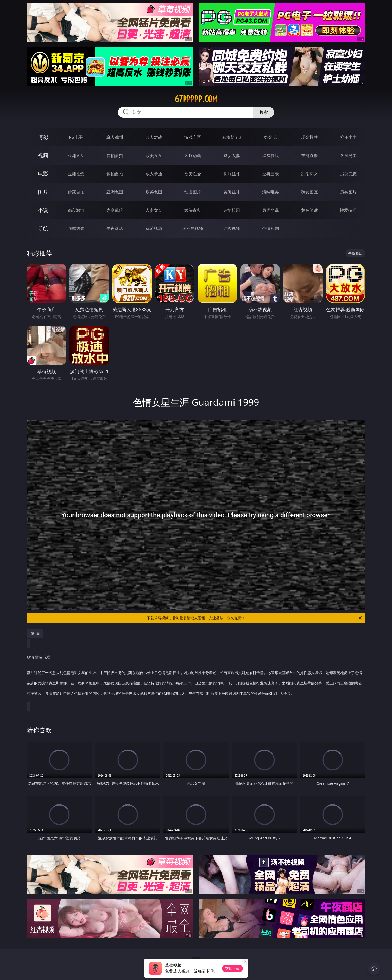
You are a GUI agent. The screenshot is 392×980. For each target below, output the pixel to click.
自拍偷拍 (115, 155)
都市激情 (76, 210)
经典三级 (270, 174)
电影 (43, 174)
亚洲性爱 (76, 174)
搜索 (264, 112)
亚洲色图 (115, 192)
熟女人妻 (232, 155)
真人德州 (115, 137)
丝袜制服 (270, 155)
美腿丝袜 (232, 192)
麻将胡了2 (232, 137)
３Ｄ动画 (193, 155)
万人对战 (154, 137)
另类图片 (348, 192)
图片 (43, 192)
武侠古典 (193, 210)
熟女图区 (309, 192)
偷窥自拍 (76, 192)
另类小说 (270, 210)
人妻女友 (154, 210)
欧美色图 (154, 192)
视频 (43, 155)
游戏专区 (193, 137)
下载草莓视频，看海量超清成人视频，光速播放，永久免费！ (255, 618)
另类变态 (348, 174)
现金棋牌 (309, 137)
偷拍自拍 (115, 174)
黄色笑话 (309, 210)
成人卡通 (154, 174)
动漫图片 (193, 192)
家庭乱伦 (115, 210)
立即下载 (232, 968)
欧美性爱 (193, 174)
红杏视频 (232, 228)
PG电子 (76, 137)
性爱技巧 (348, 210)
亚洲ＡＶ (76, 155)
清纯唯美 (270, 192)
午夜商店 (115, 228)
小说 (43, 210)
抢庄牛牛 (348, 137)
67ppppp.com (196, 99)
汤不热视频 (193, 228)
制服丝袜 (232, 174)
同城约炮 (76, 228)
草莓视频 (154, 228)
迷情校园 (232, 210)
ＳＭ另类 (348, 155)
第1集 (35, 633)
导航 (43, 228)
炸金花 (270, 137)
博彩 (43, 137)
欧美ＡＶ (154, 155)
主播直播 (309, 155)
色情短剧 (270, 228)
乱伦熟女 (309, 174)
